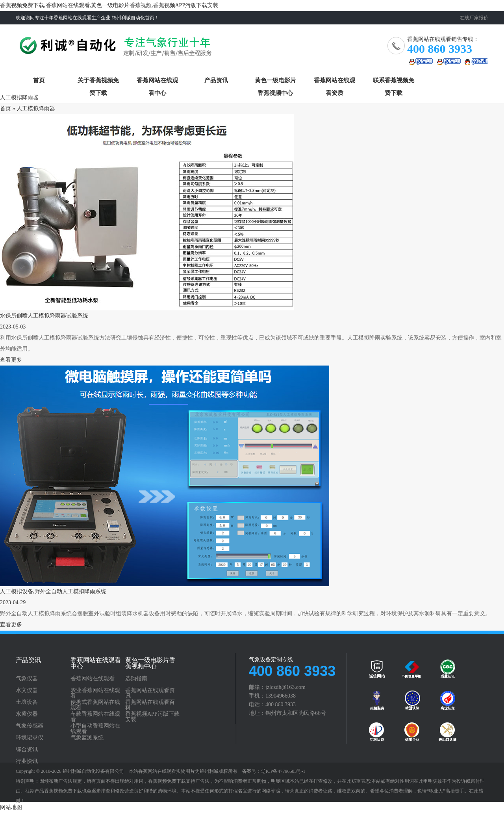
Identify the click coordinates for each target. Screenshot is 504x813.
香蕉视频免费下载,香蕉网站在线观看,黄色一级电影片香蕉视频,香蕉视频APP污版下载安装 (109, 5)
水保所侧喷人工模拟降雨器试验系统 (44, 316)
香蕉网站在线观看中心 (157, 82)
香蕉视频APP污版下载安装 (152, 717)
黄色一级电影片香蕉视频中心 (275, 82)
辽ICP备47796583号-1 (283, 771)
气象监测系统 (87, 738)
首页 (39, 80)
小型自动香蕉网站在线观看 (95, 729)
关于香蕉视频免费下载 (98, 82)
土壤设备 (27, 702)
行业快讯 (27, 761)
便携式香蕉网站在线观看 (95, 705)
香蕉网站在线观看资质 (334, 82)
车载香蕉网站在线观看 (95, 717)
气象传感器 (30, 726)
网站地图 (11, 807)
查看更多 (11, 360)
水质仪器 (27, 714)
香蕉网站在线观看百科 (150, 705)
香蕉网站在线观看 (117, 49)
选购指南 (136, 679)
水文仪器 (27, 690)
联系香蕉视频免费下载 (394, 82)
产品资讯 (216, 80)
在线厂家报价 (474, 18)
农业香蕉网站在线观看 (95, 693)
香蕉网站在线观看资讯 (150, 693)
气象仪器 (27, 679)
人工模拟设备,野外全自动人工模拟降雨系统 (53, 591)
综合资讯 (27, 750)
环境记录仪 (30, 738)
